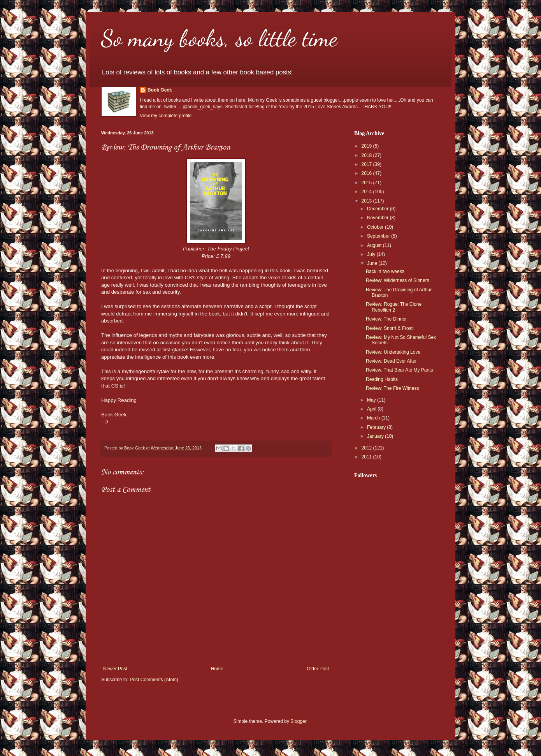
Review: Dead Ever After (391, 361)
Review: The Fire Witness (392, 388)
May (372, 400)
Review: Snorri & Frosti (390, 328)
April (372, 409)
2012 (367, 448)
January (376, 436)
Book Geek (160, 90)
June (373, 263)
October (376, 227)
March (374, 418)
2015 (367, 183)
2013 (367, 201)
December (379, 209)
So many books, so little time (219, 38)
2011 (367, 457)
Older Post (318, 669)
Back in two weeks (385, 271)
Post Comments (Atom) (154, 680)
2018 (367, 155)
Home (217, 669)
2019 (367, 146)
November (379, 218)
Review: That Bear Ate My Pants (400, 370)
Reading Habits (382, 379)
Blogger (298, 721)
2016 (367, 173)
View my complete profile (166, 116)
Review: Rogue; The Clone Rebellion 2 (394, 307)
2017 (367, 164)
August (375, 245)
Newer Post (115, 669)
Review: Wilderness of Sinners (398, 280)
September (379, 236)
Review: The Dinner (386, 319)
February (377, 427)
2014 (367, 192)
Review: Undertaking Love (393, 352)
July (372, 254)
